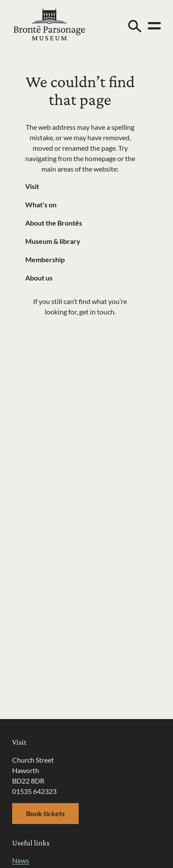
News (21, 860)
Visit (32, 186)
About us (39, 278)
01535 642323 (34, 791)
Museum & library (53, 241)
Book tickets (45, 813)
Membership (45, 259)
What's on (41, 204)
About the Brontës (54, 223)
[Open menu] (154, 26)
